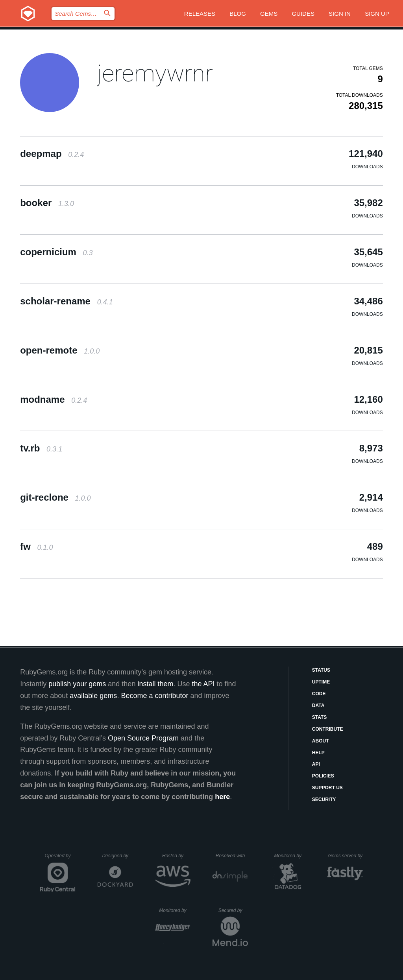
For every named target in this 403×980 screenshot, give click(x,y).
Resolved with (232, 856)
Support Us (327, 788)
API (316, 764)
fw (36, 546)
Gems (269, 14)
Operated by (60, 858)
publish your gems (77, 684)
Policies (323, 776)
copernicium (56, 252)
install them (155, 684)
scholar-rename (66, 301)
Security (324, 799)
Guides (303, 14)
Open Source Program (143, 738)
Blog (238, 14)
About (321, 741)
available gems (93, 696)
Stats (320, 717)
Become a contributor (154, 696)
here (222, 797)
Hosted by (176, 856)
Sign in (340, 14)
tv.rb (41, 448)
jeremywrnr (155, 73)
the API (203, 684)
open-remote (60, 350)
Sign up (377, 14)
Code (319, 694)
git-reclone (55, 497)
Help (318, 753)
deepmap (52, 154)
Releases (200, 14)
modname (54, 399)
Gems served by (346, 856)
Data (318, 706)
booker (47, 203)
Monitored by (290, 856)
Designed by (117, 856)
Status (321, 670)
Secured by (233, 910)
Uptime (321, 682)
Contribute (328, 729)
